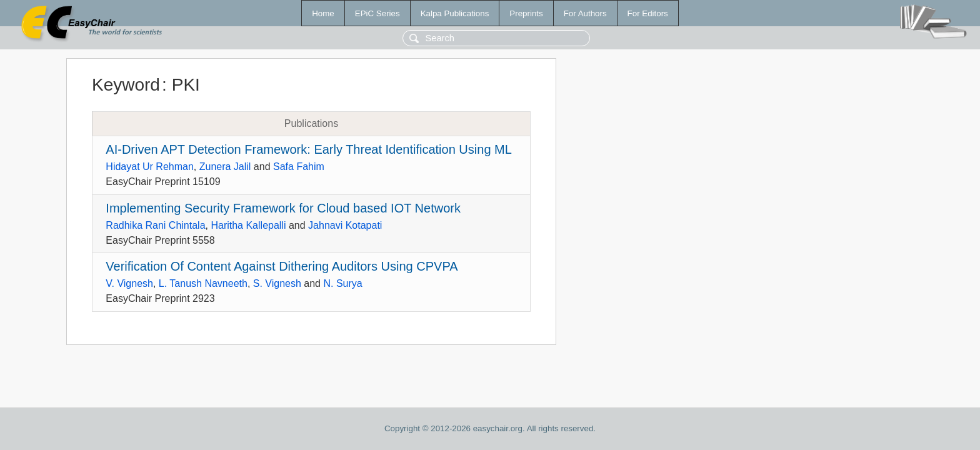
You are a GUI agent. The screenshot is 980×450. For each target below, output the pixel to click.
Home (323, 13)
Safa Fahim (299, 167)
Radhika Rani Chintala (155, 225)
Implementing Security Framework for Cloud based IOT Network (283, 208)
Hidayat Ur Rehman (150, 167)
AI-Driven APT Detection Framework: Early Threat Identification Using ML (309, 149)
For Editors (648, 13)
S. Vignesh (277, 283)
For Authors (585, 13)
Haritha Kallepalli (248, 225)
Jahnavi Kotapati (345, 225)
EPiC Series (377, 13)
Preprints (526, 13)
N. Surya (342, 283)
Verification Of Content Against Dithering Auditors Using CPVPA (282, 266)
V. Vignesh (129, 283)
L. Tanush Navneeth (203, 283)
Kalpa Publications (455, 13)
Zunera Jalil (225, 167)
